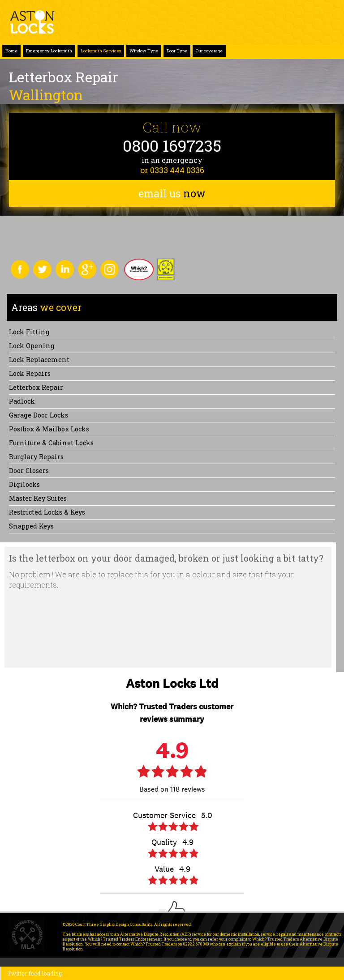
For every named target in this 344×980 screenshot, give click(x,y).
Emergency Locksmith (49, 51)
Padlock (22, 401)
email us (172, 193)
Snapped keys (31, 526)
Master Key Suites (38, 498)
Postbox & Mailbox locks (49, 429)
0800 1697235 (172, 146)
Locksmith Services (101, 51)
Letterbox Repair (36, 387)
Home (11, 51)
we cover (46, 307)
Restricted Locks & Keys (47, 512)
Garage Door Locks (39, 415)
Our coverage (209, 51)
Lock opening (32, 346)
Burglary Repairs (36, 457)
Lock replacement (39, 360)
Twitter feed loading (34, 973)
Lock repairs (30, 373)
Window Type (144, 51)
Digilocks (24, 484)
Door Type (177, 51)
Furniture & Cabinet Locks (51, 443)
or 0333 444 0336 (172, 170)
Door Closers (29, 471)
